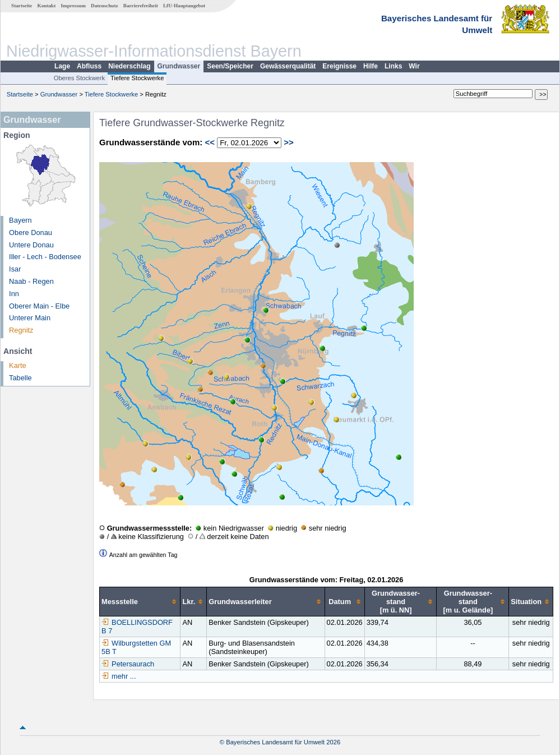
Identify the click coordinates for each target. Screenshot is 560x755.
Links (393, 66)
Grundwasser (179, 66)
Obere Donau (31, 233)
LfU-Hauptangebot (184, 6)
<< (210, 142)
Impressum (73, 6)
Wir (414, 66)
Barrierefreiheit (141, 6)
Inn (14, 294)
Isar (15, 269)
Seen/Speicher (230, 66)
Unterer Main (30, 318)
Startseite (22, 6)
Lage (62, 66)
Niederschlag (129, 66)
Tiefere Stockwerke (137, 78)
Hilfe (371, 66)
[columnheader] (140, 602)
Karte (18, 365)
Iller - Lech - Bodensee (45, 257)
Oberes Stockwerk (79, 78)
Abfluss (89, 66)
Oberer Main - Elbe (39, 306)
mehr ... (124, 676)
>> (289, 142)
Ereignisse (339, 66)
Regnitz (21, 330)
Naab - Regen (31, 281)
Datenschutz (105, 6)
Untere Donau (31, 245)
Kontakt (47, 6)
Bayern (20, 220)
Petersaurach (128, 664)
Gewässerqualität (288, 66)
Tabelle (20, 378)
